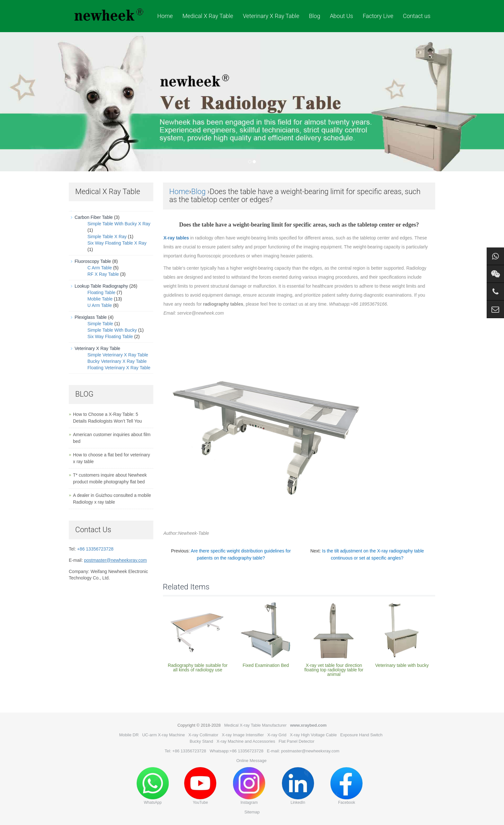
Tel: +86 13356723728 (185, 751)
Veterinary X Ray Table (271, 16)
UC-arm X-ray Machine (163, 735)
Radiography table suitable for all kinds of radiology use (198, 668)
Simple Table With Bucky (112, 330)
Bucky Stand (201, 741)
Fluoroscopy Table (93, 261)
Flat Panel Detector (297, 741)
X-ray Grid (277, 735)
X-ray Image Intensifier (243, 735)
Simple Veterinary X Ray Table (118, 355)
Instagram (249, 786)
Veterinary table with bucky (402, 665)
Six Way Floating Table (110, 336)
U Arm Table (100, 305)
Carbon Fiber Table (94, 217)
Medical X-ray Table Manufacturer (255, 725)
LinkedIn (298, 786)
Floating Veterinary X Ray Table (119, 368)
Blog (315, 16)
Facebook (346, 786)
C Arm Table (100, 268)
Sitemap (252, 812)
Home (165, 16)
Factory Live (378, 16)
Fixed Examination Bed (266, 665)
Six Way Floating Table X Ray (117, 243)
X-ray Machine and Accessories (246, 741)
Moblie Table (100, 299)
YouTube (200, 786)
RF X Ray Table (103, 274)
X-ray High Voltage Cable (313, 735)
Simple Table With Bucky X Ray (119, 224)
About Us (341, 16)
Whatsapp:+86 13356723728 (236, 751)
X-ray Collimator (203, 735)
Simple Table (100, 324)
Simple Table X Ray (107, 237)
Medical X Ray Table (208, 16)
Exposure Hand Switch (362, 735)
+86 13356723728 (95, 549)
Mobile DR (129, 735)
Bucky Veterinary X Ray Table (117, 361)
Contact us (417, 16)
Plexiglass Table (91, 317)
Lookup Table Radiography (101, 286)
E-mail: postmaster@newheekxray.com (303, 751)
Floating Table (101, 292)
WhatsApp (153, 786)
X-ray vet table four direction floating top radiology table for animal (334, 670)
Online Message (251, 761)
